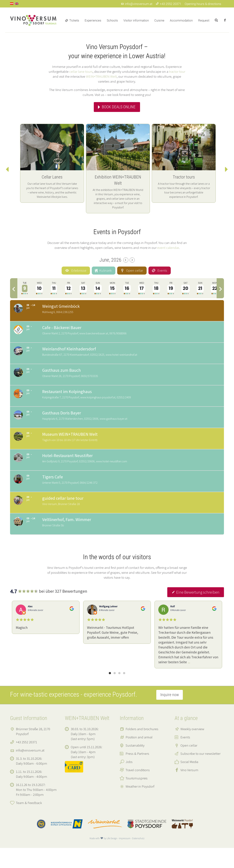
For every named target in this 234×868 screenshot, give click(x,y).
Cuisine (159, 20)
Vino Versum (189, 790)
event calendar (168, 248)
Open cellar (189, 765)
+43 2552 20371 (168, 4)
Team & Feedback (29, 823)
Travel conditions (138, 790)
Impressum (125, 858)
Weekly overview (192, 749)
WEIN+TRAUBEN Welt (101, 76)
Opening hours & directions (203, 4)
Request (204, 20)
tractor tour (177, 71)
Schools (112, 20)
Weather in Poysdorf (140, 806)
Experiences (93, 20)
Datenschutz (138, 858)
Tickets (74, 20)
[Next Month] (132, 260)
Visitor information (136, 20)
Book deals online (119, 107)
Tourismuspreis (137, 798)
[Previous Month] (126, 260)
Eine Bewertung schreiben (196, 612)
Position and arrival (139, 757)
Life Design (112, 858)
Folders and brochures (142, 749)
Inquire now (170, 715)
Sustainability (135, 765)
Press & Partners (137, 774)
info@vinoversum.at (137, 4)
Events (185, 757)
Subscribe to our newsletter (200, 774)
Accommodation (181, 20)
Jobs (129, 782)
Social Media (189, 782)
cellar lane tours (81, 71)
